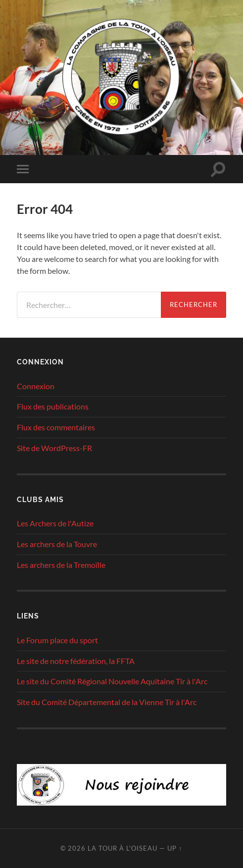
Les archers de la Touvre (57, 544)
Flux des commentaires (56, 427)
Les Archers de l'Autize (55, 523)
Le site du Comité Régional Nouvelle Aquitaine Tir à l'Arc (112, 681)
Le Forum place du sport (57, 640)
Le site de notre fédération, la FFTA (76, 661)
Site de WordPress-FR (54, 448)
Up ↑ (175, 848)
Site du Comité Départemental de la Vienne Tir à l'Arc (107, 702)
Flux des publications (53, 406)
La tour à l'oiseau (122, 848)
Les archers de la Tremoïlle (61, 565)
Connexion (36, 386)
